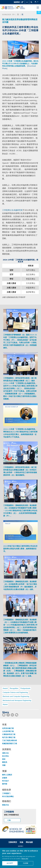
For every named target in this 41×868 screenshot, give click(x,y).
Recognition (14, 688)
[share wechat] (17, 715)
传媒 (4, 765)
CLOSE (26, 863)
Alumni (5, 704)
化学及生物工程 (8, 728)
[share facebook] (8, 715)
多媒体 (5, 778)
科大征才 (5, 781)
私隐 (21, 842)
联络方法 (5, 805)
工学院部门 (6, 793)
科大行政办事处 (8, 796)
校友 (4, 759)
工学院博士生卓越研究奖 (12, 210)
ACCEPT (10, 863)
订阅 (9, 820)
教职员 (5, 762)
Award (5, 688)
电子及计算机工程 (9, 737)
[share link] (12, 715)
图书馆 (5, 784)
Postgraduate (25, 688)
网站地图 (29, 842)
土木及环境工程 (8, 731)
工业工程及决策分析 (10, 740)
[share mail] (4, 715)
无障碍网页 (13, 842)
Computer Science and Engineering (15, 692)
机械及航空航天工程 (10, 743)
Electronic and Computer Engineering (16, 696)
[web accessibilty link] (31, 830)
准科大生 (5, 753)
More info (25, 859)
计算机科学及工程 (9, 734)
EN (13, 14)
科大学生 (5, 756)
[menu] (38, 8)
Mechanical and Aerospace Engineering (17, 700)
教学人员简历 (7, 775)
